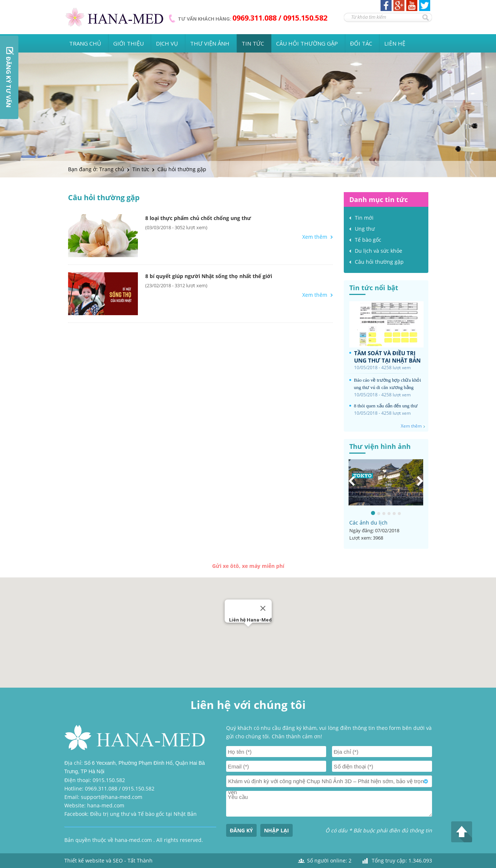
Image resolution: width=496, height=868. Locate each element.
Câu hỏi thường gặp (307, 43)
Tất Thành (140, 860)
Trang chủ (85, 43)
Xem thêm (315, 237)
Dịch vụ (167, 43)
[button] (248, 633)
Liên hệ (395, 43)
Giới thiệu (129, 43)
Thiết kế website (84, 860)
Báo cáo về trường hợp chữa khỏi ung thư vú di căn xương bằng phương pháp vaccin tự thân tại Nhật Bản (388, 384)
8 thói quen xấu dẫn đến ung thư (386, 406)
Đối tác (361, 43)
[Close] (263, 608)
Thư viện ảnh (210, 43)
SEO (118, 860)
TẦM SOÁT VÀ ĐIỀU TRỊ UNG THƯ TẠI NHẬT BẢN (387, 357)
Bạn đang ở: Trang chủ (96, 169)
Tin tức (253, 43)
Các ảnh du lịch (368, 523)
